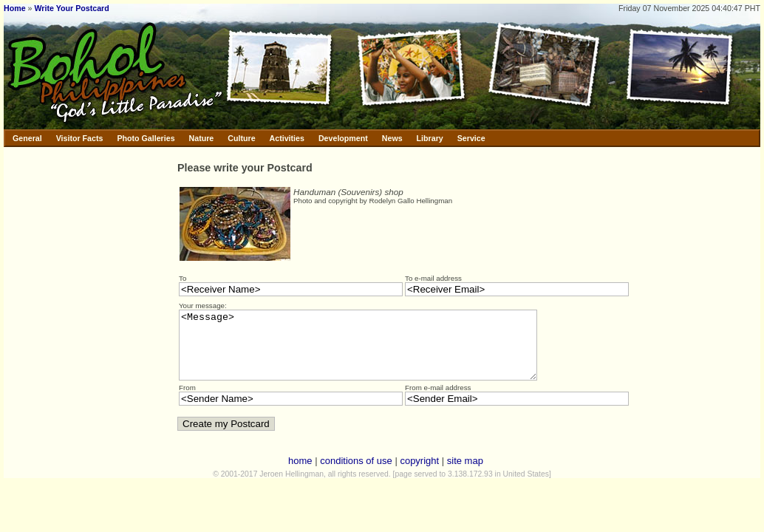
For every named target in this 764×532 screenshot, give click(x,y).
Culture (241, 138)
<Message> (379, 352)
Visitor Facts (80, 138)
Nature (202, 138)
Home (15, 8)
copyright (419, 474)
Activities (287, 138)
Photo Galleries (146, 138)
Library (430, 138)
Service (471, 138)
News (392, 138)
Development (343, 138)
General (27, 138)
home (300, 474)
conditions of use (356, 474)
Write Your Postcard (71, 8)
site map (465, 474)
